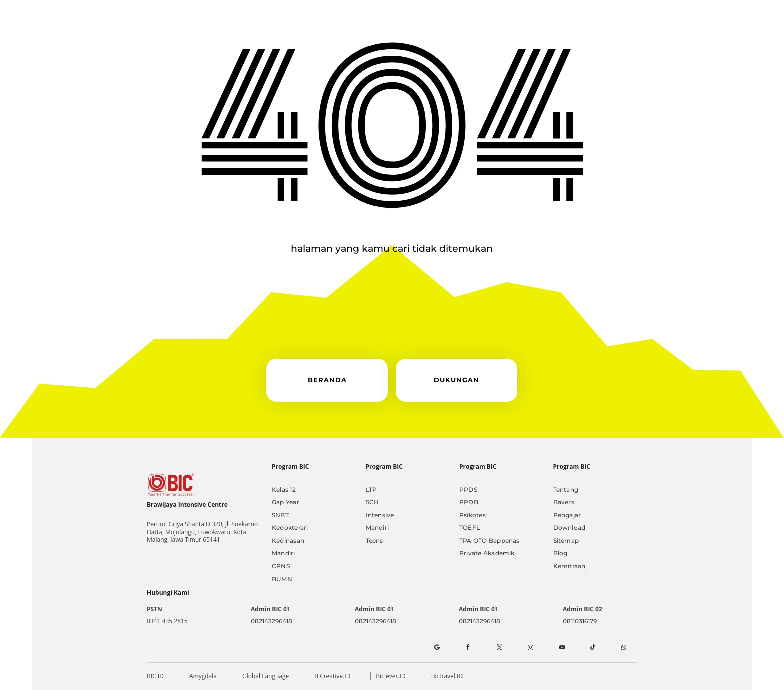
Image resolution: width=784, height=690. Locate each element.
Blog (561, 553)
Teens (375, 541)
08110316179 (580, 621)
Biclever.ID (391, 676)
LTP (372, 490)
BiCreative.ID (332, 676)
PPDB (469, 502)
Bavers (564, 502)
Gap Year (286, 502)
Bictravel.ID (447, 676)
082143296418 (272, 621)
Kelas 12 (284, 490)
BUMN (282, 579)
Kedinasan (288, 541)
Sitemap (566, 541)
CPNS (281, 566)
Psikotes (473, 515)
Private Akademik (487, 553)
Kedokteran (290, 528)
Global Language (266, 676)
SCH (373, 502)
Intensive (380, 515)
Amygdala (203, 676)
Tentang (566, 490)
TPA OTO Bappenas (490, 541)
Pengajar (567, 515)
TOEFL (470, 528)
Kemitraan (570, 566)
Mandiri (284, 553)
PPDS (468, 490)
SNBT (280, 515)
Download (570, 528)
